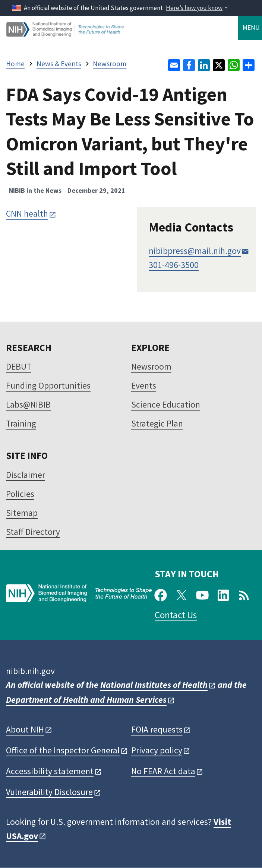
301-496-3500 (174, 265)
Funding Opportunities (48, 385)
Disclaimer (26, 475)
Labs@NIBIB (28, 404)
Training (21, 423)
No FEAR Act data (163, 771)
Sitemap (22, 513)
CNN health (27, 213)
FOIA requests (157, 729)
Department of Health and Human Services (86, 700)
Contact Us (176, 615)
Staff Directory (33, 532)
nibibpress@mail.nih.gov (195, 251)
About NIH (25, 729)
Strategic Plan (157, 423)
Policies (20, 494)
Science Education (166, 404)
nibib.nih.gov (30, 671)
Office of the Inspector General (63, 750)
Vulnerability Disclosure (49, 792)
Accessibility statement (50, 771)
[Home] (66, 34)
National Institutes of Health (154, 685)
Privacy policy (157, 750)
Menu (251, 28)
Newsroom (151, 366)
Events (144, 385)
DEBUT (19, 366)
